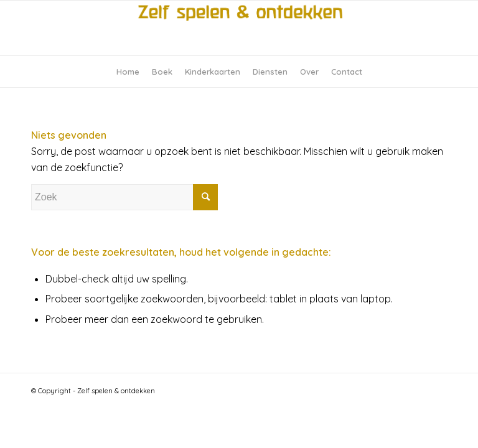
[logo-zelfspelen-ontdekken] (239, 28)
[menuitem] (128, 72)
